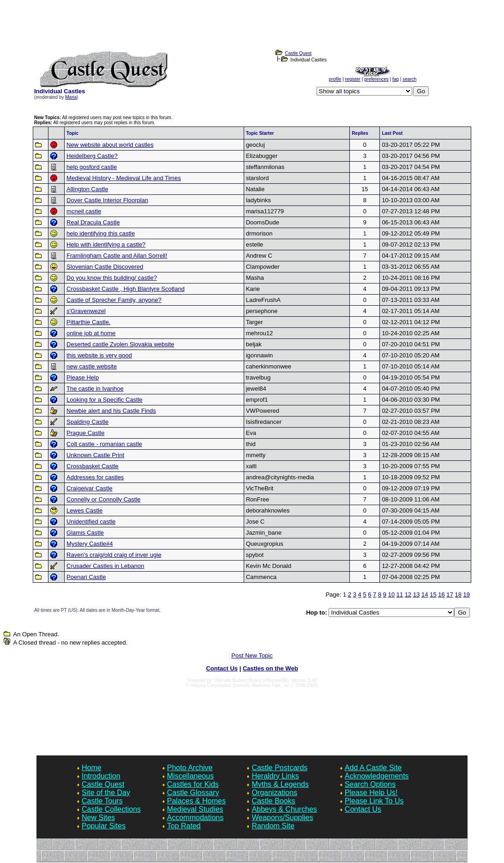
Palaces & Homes (196, 801)
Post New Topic (252, 655)
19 (467, 594)
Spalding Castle (87, 422)
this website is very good (99, 355)
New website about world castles (110, 145)
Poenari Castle (86, 577)
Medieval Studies (195, 809)
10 (391, 594)
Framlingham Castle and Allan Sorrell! (117, 256)
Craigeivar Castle (90, 488)
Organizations (274, 793)
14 (425, 594)
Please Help (83, 377)
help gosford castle (92, 167)
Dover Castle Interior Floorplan (107, 200)
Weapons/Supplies (282, 818)
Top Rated (184, 826)
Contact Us (222, 668)
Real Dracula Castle (93, 222)
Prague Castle (85, 433)
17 (450, 594)
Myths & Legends (280, 784)
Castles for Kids (193, 784)
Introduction (101, 776)
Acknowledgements (377, 776)
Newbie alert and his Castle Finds (111, 411)
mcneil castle (84, 211)
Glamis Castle (85, 533)
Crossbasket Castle (93, 466)
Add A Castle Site (373, 768)
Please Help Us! (371, 793)
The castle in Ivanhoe (95, 389)
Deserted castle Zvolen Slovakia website (120, 344)
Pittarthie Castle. (88, 322)
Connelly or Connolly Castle (103, 499)
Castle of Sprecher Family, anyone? (114, 300)
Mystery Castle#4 (90, 544)
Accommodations (195, 818)
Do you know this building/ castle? (112, 278)
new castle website (92, 366)
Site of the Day (106, 793)
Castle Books (273, 801)
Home (92, 768)
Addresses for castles (95, 477)
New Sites (98, 818)
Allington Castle (87, 189)
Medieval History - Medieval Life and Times (124, 178)
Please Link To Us (374, 801)
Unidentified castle (91, 522)
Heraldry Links (275, 776)
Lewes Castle (84, 510)
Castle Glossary (193, 793)
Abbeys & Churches (284, 809)
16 (441, 594)
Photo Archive (190, 768)
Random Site (273, 826)
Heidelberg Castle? (92, 156)
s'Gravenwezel (86, 311)
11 (400, 594)
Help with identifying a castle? (106, 244)
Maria (71, 97)
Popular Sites (104, 826)
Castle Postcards (279, 768)
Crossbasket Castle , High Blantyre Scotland (126, 289)
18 (458, 594)
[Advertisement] (252, 28)
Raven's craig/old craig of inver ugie (114, 555)
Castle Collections (111, 809)
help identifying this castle (101, 233)
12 (408, 594)
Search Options (370, 784)
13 (416, 594)
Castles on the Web (270, 668)
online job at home (91, 333)
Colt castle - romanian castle (104, 444)
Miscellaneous (190, 776)
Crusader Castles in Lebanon (105, 566)
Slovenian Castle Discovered (105, 267)
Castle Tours (102, 801)
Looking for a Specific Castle (105, 400)
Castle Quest (103, 784)
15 (433, 594)
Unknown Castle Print (95, 455)
